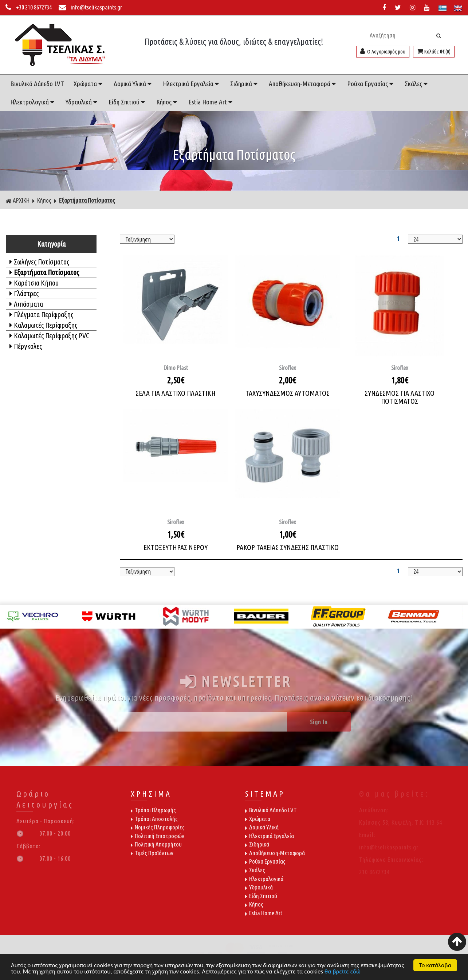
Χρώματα (89, 84)
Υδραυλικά (82, 102)
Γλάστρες (24, 293)
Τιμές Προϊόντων (152, 853)
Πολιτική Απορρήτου (156, 844)
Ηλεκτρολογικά (33, 102)
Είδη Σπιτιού (128, 102)
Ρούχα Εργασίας (371, 84)
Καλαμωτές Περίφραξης (43, 325)
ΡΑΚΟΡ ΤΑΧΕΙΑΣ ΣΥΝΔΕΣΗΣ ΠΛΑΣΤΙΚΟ (288, 547)
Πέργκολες (26, 346)
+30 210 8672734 (29, 7)
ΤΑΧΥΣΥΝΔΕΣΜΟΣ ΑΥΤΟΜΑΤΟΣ (288, 393)
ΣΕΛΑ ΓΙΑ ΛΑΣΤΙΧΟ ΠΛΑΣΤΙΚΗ (176, 393)
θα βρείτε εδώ (343, 972)
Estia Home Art (211, 102)
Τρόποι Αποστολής (154, 819)
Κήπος (168, 102)
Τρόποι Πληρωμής (153, 810)
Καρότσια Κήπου (34, 283)
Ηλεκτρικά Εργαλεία (192, 84)
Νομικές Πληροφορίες (158, 827)
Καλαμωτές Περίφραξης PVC (49, 336)
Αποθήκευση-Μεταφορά (303, 84)
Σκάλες (417, 84)
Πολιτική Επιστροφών (158, 836)
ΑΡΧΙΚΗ (17, 200)
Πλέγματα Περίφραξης (41, 314)
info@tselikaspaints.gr (90, 7)
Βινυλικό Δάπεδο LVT (37, 84)
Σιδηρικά (245, 84)
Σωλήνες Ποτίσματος (39, 262)
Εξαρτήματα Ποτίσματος (87, 200)
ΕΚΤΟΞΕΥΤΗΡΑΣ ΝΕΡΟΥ (176, 547)
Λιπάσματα (26, 304)
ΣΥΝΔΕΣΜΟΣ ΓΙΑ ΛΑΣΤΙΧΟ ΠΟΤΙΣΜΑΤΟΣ (400, 397)
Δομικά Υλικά (133, 84)
